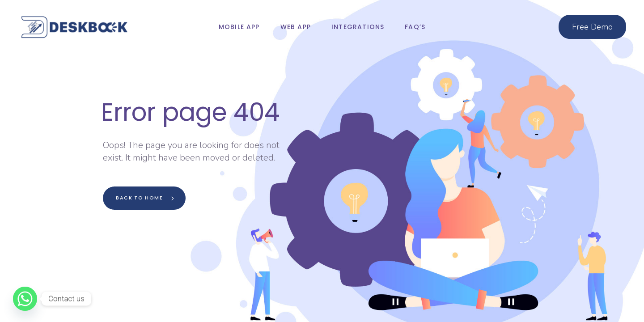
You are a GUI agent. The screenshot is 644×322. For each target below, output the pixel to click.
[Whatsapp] (25, 299)
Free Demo (592, 27)
